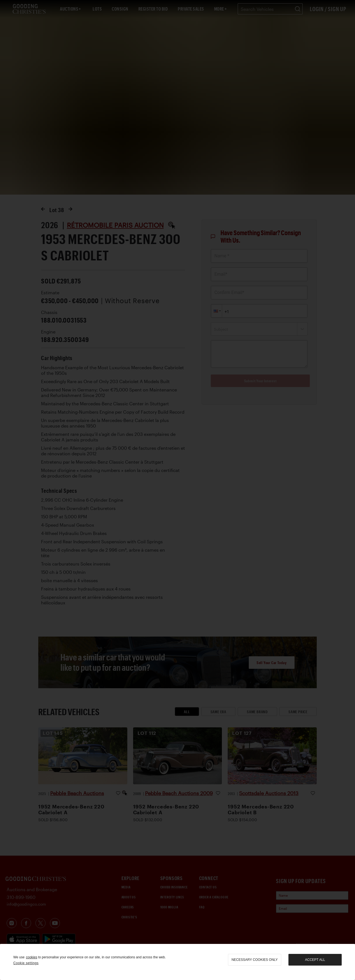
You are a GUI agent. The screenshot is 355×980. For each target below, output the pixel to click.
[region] (177, 962)
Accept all (315, 960)
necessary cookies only (255, 960)
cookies (31, 957)
